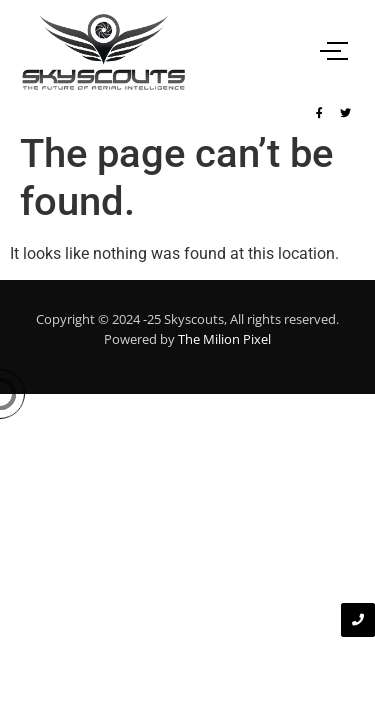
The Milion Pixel (224, 339)
